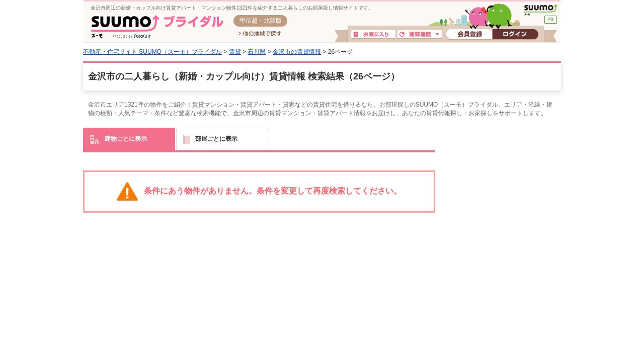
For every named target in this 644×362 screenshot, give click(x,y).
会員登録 (469, 35)
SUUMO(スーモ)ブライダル (157, 26)
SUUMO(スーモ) (541, 10)
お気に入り (373, 35)
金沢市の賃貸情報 (297, 52)
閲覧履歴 (420, 35)
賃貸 (235, 52)
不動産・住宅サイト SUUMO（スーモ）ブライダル (152, 52)
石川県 (257, 52)
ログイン (515, 35)
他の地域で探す (260, 34)
